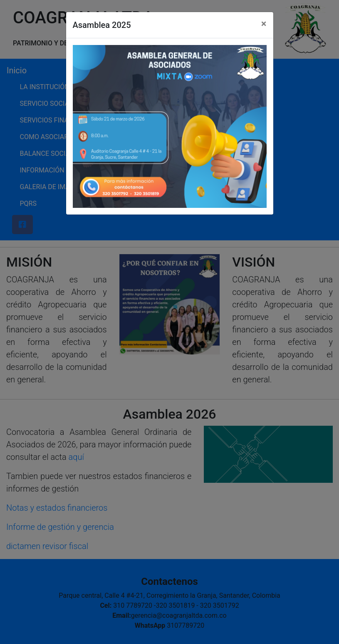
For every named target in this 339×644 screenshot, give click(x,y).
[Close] (264, 24)
